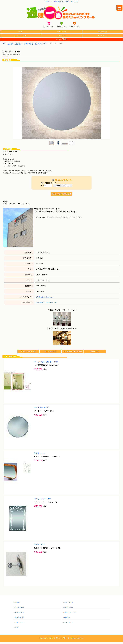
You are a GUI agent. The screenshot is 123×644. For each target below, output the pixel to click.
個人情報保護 (102, 34)
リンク (17, 630)
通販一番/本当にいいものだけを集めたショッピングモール (61, 13)
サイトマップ (102, 38)
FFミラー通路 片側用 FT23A (46, 364)
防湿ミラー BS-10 (42, 410)
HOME (21, 34)
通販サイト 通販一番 (62, 640)
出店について (61, 38)
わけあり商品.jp (62, 41)
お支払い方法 (19, 615)
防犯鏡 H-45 (39, 547)
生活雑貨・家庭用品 (14, 46)
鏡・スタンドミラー (42, 46)
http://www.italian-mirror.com (46, 305)
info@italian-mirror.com (44, 299)
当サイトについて (21, 38)
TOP (4, 46)
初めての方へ (69, 609)
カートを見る (19, 609)
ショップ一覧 (61, 34)
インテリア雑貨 (28, 46)
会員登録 (67, 620)
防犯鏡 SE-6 (39, 455)
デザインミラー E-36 (43, 501)
